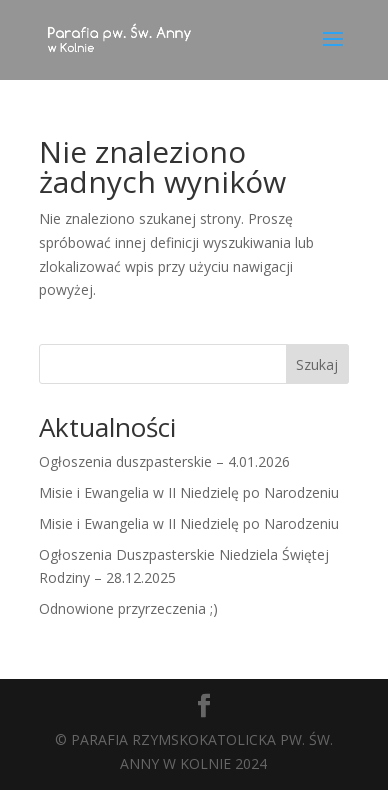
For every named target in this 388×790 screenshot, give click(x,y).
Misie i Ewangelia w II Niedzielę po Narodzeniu (189, 492)
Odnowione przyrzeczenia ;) (128, 608)
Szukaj (317, 364)
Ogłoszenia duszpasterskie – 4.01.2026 (164, 461)
